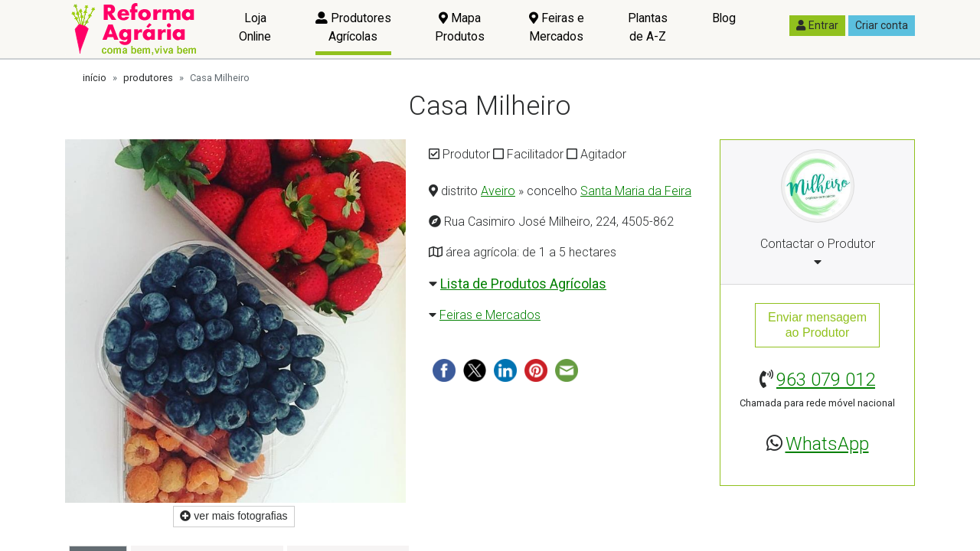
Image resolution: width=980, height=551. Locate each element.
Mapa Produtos (460, 27)
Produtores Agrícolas (353, 27)
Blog (724, 18)
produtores (148, 78)
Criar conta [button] (882, 25)
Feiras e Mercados (557, 27)
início (95, 78)
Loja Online (255, 27)
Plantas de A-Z (648, 27)
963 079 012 (826, 380)
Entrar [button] (817, 25)
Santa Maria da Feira (636, 191)
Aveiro (498, 191)
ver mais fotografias (234, 516)
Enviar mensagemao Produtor (817, 325)
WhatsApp (827, 444)
